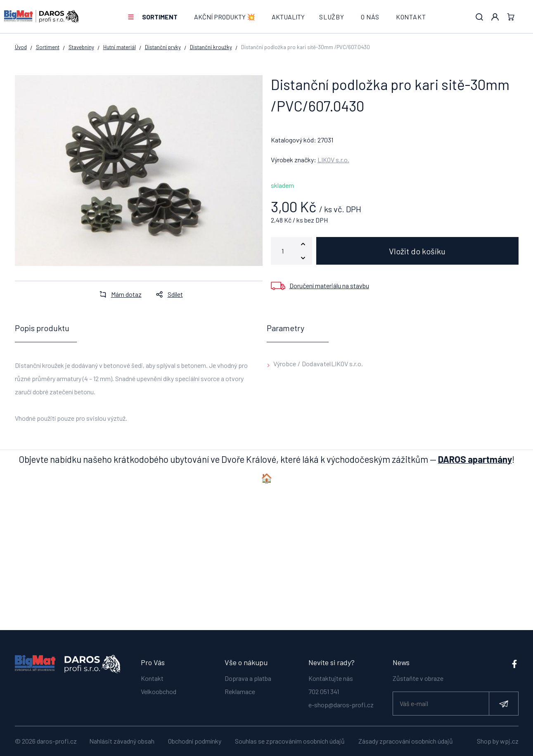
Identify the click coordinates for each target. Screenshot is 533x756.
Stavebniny (81, 47)
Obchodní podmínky (195, 741)
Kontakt (411, 17)
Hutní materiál (120, 47)
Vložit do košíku (417, 251)
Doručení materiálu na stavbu (329, 286)
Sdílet (167, 294)
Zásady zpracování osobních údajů (406, 741)
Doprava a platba (248, 674)
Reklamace (240, 688)
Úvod (21, 47)
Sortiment (160, 17)
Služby (332, 17)
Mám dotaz (118, 294)
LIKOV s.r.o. (333, 160)
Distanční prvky (163, 47)
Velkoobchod (159, 688)
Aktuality (288, 17)
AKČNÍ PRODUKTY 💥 (225, 17)
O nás (370, 17)
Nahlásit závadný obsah (122, 741)
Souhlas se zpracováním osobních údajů (290, 741)
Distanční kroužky (211, 47)
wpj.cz (509, 741)
